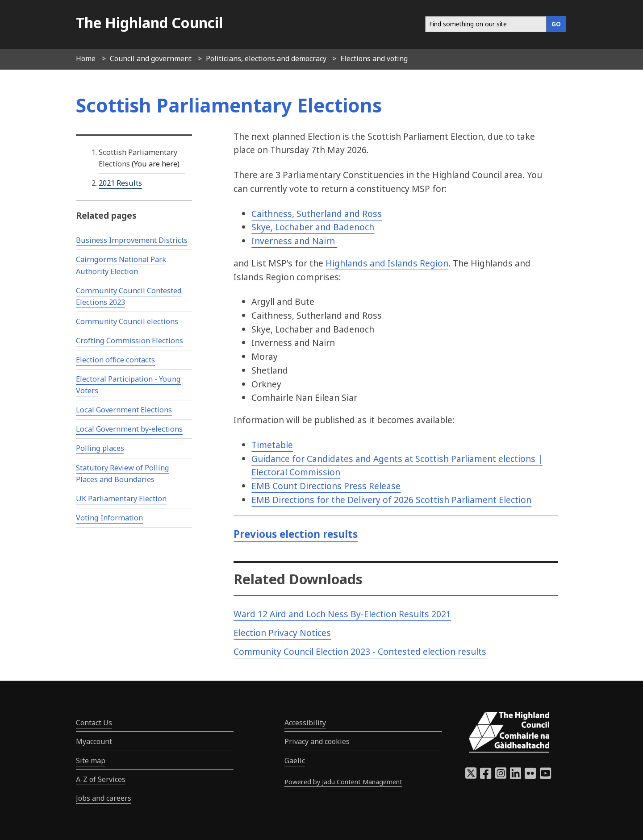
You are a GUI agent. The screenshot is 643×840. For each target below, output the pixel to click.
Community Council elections (127, 321)
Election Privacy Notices (282, 633)
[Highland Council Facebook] (486, 776)
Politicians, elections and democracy (266, 58)
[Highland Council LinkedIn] (516, 776)
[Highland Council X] (471, 776)
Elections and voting (374, 58)
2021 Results (120, 183)
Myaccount (94, 741)
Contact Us (94, 723)
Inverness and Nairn (294, 241)
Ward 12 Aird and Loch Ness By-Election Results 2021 (342, 614)
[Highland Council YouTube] (545, 776)
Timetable (272, 445)
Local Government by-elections (129, 429)
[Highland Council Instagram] (501, 776)
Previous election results (296, 534)
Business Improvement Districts (132, 240)
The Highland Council (149, 23)
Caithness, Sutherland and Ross (317, 214)
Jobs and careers (104, 798)
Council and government (151, 58)
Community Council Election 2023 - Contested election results (360, 651)
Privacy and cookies (317, 741)
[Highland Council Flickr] (530, 776)
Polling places (100, 448)
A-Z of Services (101, 779)
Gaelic (295, 761)
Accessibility (305, 723)
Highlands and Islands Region (387, 263)
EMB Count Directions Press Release (326, 486)
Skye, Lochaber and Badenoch (313, 227)
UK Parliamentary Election (121, 499)
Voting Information (109, 518)
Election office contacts (115, 360)
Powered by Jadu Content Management (343, 782)
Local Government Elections (124, 410)
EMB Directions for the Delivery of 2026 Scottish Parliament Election (391, 500)
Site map (91, 761)
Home (86, 58)
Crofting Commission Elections (129, 341)
